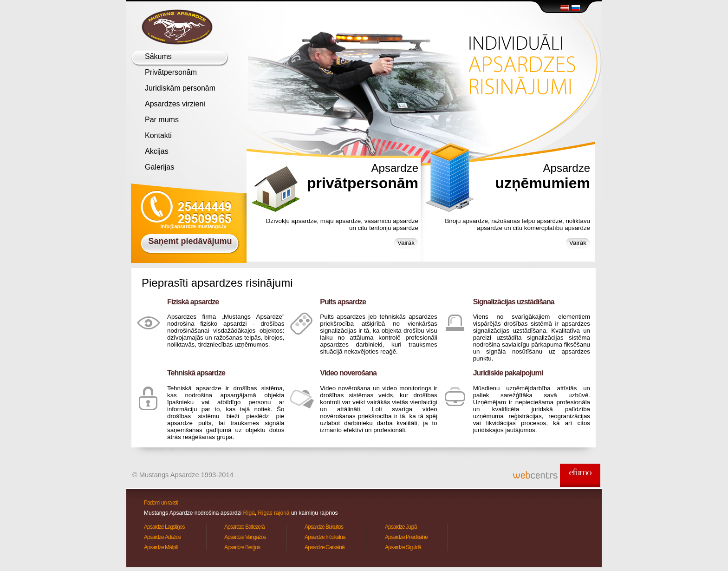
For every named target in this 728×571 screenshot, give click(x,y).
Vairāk (406, 243)
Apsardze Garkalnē (325, 547)
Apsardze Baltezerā (244, 527)
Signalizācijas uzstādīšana (514, 302)
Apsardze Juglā (401, 527)
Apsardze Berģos (242, 547)
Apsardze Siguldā (403, 547)
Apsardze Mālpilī (161, 547)
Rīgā (249, 513)
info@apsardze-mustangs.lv (194, 226)
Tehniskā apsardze (196, 373)
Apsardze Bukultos (324, 527)
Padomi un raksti (161, 503)
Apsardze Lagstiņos (164, 527)
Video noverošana (348, 373)
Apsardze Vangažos (245, 537)
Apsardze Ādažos (162, 537)
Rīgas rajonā (274, 513)
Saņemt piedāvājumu (190, 241)
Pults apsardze (343, 302)
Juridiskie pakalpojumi (508, 373)
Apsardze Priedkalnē (406, 537)
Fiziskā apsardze (193, 302)
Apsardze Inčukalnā (325, 537)
